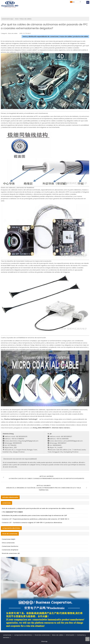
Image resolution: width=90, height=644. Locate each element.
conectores (7, 635)
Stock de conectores (42, 635)
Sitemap (44, 641)
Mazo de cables (26, 19)
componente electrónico (23, 635)
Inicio (17, 19)
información (70, 635)
